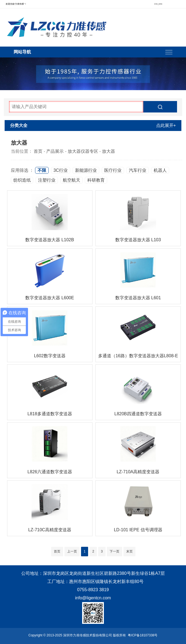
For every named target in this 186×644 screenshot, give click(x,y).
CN (156, 4)
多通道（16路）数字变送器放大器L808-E (138, 356)
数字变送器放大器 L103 (138, 240)
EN (161, 4)
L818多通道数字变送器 (50, 414)
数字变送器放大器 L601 (138, 298)
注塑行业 (47, 180)
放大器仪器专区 (83, 151)
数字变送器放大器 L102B (50, 240)
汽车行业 (138, 170)
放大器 (108, 151)
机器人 (160, 170)
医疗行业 (113, 170)
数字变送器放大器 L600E (50, 298)
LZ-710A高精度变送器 (138, 472)
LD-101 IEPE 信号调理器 (138, 530)
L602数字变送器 (50, 356)
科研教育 (96, 180)
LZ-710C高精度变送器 (50, 530)
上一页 (72, 551)
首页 (38, 151)
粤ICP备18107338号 (143, 635)
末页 (129, 551)
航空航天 (72, 180)
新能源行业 (86, 170)
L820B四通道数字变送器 (138, 414)
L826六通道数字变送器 (50, 472)
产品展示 (55, 151)
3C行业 (61, 170)
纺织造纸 (22, 180)
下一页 (114, 551)
